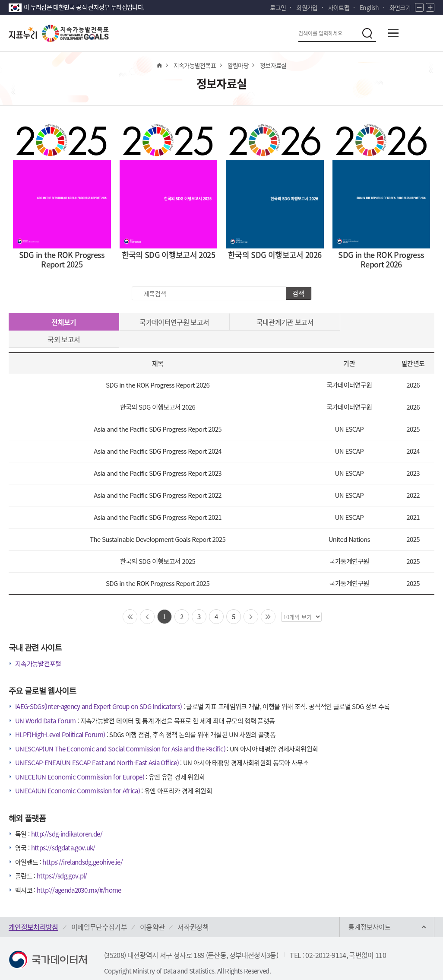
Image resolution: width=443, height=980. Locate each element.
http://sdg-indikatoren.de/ (67, 817)
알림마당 (238, 65)
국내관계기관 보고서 (275, 322)
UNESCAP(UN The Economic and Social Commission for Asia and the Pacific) (120, 732)
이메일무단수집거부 (99, 910)
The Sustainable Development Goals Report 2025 (158, 522)
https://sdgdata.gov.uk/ (63, 830)
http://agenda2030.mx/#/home (79, 873)
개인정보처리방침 (33, 910)
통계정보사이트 (370, 910)
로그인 (278, 7)
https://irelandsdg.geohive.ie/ (82, 845)
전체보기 (62, 322)
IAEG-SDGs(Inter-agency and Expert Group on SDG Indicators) (98, 689)
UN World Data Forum (46, 703)
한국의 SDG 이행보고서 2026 (158, 390)
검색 (298, 293)
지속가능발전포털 (38, 646)
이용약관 (152, 910)
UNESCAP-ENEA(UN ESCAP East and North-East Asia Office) (97, 745)
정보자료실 (273, 65)
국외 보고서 (381, 322)
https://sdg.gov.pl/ (62, 859)
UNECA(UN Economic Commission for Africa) (78, 773)
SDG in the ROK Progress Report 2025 (158, 566)
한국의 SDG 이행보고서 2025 (158, 544)
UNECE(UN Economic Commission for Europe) (80, 760)
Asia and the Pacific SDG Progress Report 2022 (158, 478)
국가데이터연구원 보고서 (168, 322)
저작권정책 (193, 910)
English (369, 7)
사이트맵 (339, 7)
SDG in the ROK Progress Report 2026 (158, 367)
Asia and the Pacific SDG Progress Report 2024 (158, 434)
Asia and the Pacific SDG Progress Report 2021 (158, 500)
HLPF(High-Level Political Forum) (60, 717)
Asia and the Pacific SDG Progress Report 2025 (158, 412)
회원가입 (307, 7)
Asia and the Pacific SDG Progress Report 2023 (158, 456)
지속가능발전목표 (195, 65)
